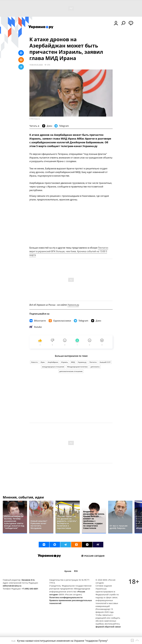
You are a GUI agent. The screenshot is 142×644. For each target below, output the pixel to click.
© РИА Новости (35, 119)
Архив (68, 571)
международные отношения (53, 367)
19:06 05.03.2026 (36, 65)
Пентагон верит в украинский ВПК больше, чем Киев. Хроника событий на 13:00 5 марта (69, 251)
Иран (43, 362)
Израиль (65, 362)
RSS (76, 571)
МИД (73, 362)
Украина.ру (73, 305)
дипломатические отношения (71, 371)
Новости (34, 362)
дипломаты (95, 367)
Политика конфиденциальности (66, 597)
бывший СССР (105, 362)
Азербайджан (53, 362)
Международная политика (77, 367)
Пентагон (93, 362)
